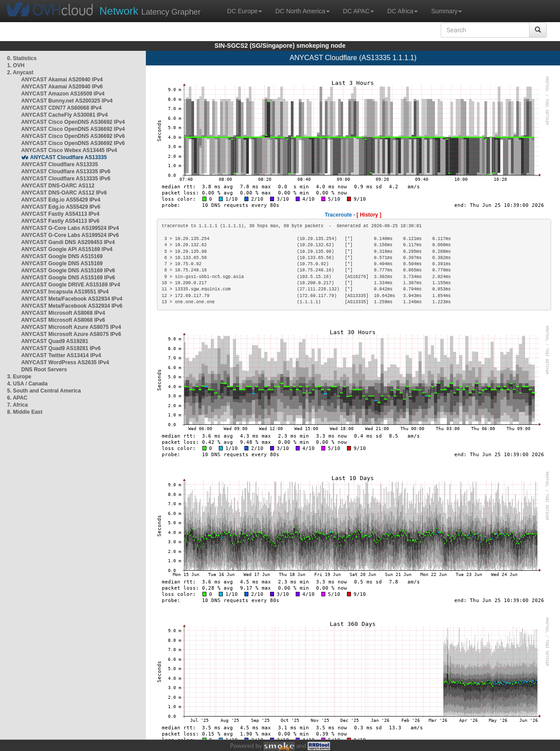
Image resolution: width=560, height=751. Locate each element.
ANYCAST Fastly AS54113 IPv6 (60, 221)
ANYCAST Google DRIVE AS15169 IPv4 (71, 285)
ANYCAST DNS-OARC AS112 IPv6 (64, 193)
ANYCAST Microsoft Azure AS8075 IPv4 (71, 327)
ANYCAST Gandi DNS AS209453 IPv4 (68, 242)
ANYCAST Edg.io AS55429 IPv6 (61, 207)
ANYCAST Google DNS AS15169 (62, 256)
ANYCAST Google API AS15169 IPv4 (67, 249)
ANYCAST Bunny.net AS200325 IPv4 (67, 101)
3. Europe (19, 377)
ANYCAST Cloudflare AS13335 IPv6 (66, 172)
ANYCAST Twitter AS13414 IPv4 (61, 355)
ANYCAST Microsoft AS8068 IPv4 (63, 313)
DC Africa (402, 11)
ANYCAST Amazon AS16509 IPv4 (63, 94)
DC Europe (245, 11)
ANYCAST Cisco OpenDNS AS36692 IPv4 (73, 122)
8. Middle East (25, 412)
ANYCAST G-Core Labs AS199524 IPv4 (70, 228)
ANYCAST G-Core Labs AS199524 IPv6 (70, 235)
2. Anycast (20, 72)
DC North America (303, 11)
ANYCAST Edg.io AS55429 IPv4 (61, 200)
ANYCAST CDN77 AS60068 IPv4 (61, 108)
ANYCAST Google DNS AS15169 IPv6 (68, 271)
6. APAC (17, 398)
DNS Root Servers (44, 370)
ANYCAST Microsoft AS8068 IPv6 (63, 320)
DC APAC (358, 11)
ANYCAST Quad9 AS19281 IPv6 (61, 348)
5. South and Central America (44, 391)
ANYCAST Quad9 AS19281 (55, 341)
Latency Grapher (150, 11)
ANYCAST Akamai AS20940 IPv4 (62, 80)
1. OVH (16, 65)
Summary (446, 11)
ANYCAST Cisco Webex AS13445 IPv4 (69, 150)
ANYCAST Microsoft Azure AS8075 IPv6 (71, 334)
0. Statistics (22, 58)
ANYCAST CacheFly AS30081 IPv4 (65, 115)
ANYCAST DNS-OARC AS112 (58, 186)
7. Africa (17, 405)
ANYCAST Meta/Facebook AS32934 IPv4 (72, 299)
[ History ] (369, 215)
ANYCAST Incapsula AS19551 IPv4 (65, 292)
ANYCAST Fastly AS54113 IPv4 (60, 214)
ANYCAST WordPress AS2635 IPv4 (65, 362)
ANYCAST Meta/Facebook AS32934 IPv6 (72, 306)
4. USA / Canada (27, 384)
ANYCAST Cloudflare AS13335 (69, 157)
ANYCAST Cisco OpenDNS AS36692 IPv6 (73, 136)
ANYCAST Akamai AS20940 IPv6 (62, 87)
